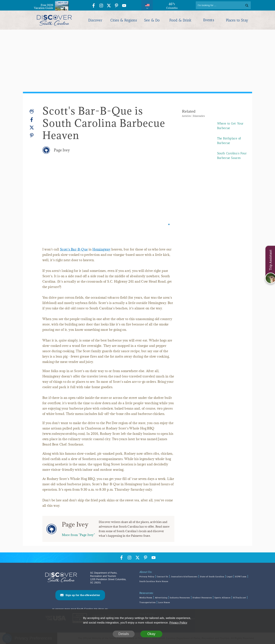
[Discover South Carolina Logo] (54, 20)
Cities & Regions (124, 20)
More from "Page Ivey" (78, 535)
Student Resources (202, 598)
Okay (151, 634)
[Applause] (32, 111)
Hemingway (102, 249)
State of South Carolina (212, 577)
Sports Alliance (223, 598)
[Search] (223, 5)
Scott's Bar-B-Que (74, 249)
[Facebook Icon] (94, 6)
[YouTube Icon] (124, 6)
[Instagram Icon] (101, 6)
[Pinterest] (32, 135)
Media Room (146, 598)
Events (209, 20)
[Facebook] (32, 120)
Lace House (164, 602)
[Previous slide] (51, 204)
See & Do (152, 20)
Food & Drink (180, 20)
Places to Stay (237, 20)
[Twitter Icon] (109, 6)
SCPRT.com (241, 577)
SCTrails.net (240, 598)
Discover (95, 20)
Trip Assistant (270, 260)
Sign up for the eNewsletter (83, 595)
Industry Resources (180, 598)
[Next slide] (166, 204)
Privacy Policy (147, 577)
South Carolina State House (154, 581)
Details (124, 634)
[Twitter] (32, 128)
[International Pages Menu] (147, 5)
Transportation (148, 602)
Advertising (161, 598)
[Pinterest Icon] (116, 6)
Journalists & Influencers (184, 577)
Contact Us (163, 577)
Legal (230, 577)
